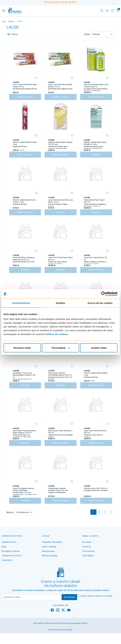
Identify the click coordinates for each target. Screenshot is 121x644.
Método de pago (50, 570)
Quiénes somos (9, 557)
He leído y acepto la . (96, 611)
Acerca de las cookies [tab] (100, 303)
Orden (87, 34)
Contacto (87, 562)
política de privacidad (104, 611)
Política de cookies (56, 334)
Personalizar (61, 348)
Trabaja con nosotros (12, 570)
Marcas (11, 21)
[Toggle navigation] (4, 11)
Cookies (85, 638)
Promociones (89, 566)
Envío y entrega (49, 562)
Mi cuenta (87, 557)
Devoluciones (48, 566)
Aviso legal (37, 638)
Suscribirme (69, 612)
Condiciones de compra (52, 638)
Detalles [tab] (60, 303)
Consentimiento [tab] (21, 303)
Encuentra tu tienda (11, 566)
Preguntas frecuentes (52, 557)
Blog (4, 562)
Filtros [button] (12, 34)
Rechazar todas (22, 348)
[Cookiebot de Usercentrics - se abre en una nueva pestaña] (104, 294)
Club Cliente (88, 570)
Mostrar (10, 527)
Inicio (4, 21)
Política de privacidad (72, 638)
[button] (118, 11)
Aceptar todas (99, 348)
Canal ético (7, 575)
